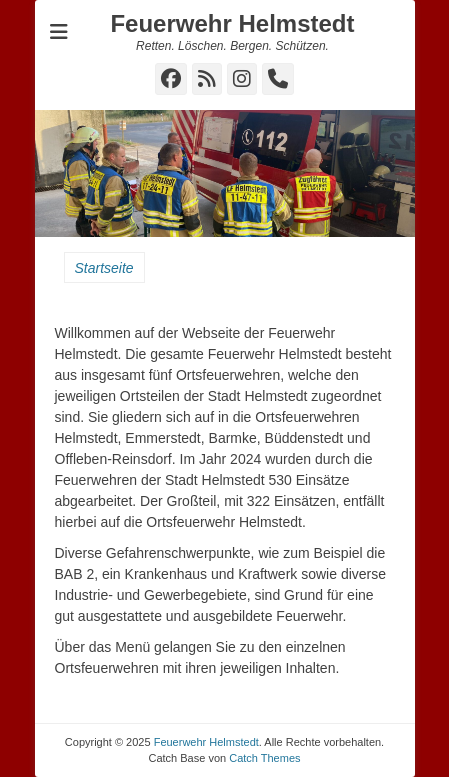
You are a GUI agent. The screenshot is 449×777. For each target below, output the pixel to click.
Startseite (104, 268)
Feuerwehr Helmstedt (232, 23)
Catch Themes (264, 758)
